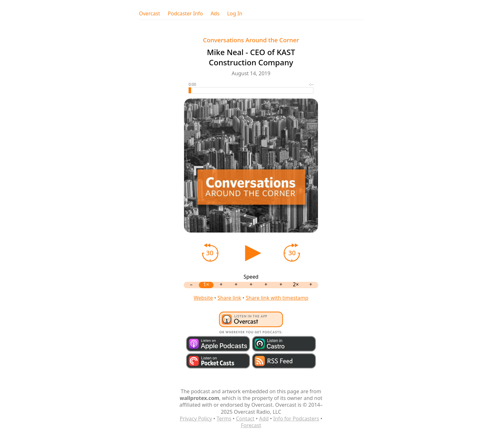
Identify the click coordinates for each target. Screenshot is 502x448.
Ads (215, 14)
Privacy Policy (196, 419)
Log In (235, 14)
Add (264, 419)
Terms (224, 419)
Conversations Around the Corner (251, 40)
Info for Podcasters (296, 419)
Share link (229, 298)
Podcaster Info (185, 14)
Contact (245, 419)
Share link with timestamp (277, 298)
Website (203, 298)
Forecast (251, 425)
